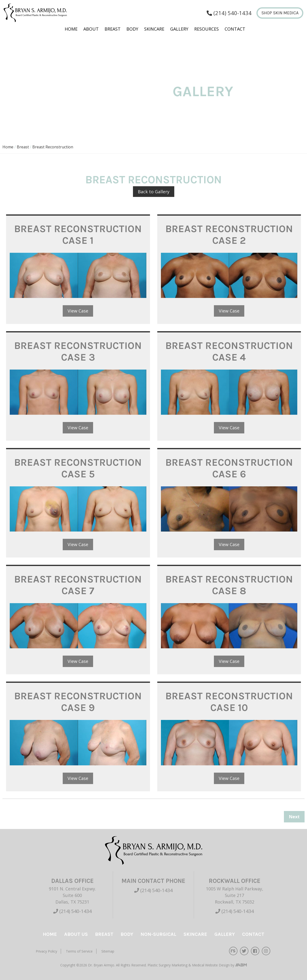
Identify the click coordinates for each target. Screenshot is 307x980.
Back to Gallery (154, 192)
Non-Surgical (158, 934)
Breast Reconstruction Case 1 (78, 235)
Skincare (154, 29)
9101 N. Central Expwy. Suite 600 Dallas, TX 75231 (72, 895)
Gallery (179, 29)
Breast (113, 29)
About (91, 29)
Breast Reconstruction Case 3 (78, 351)
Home (71, 29)
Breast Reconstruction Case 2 (229, 235)
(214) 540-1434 (72, 911)
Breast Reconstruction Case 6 (229, 468)
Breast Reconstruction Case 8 (229, 585)
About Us (76, 934)
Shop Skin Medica (280, 13)
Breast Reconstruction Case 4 (229, 351)
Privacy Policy (46, 951)
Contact (235, 29)
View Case (78, 311)
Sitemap (108, 951)
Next (294, 817)
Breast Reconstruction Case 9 (78, 702)
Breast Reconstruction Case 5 (78, 468)
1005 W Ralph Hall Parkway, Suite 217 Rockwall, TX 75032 (235, 895)
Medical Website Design (211, 965)
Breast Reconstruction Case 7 (78, 585)
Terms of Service (79, 951)
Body (132, 29)
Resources (206, 29)
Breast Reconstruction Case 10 (229, 702)
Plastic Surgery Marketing (168, 965)
